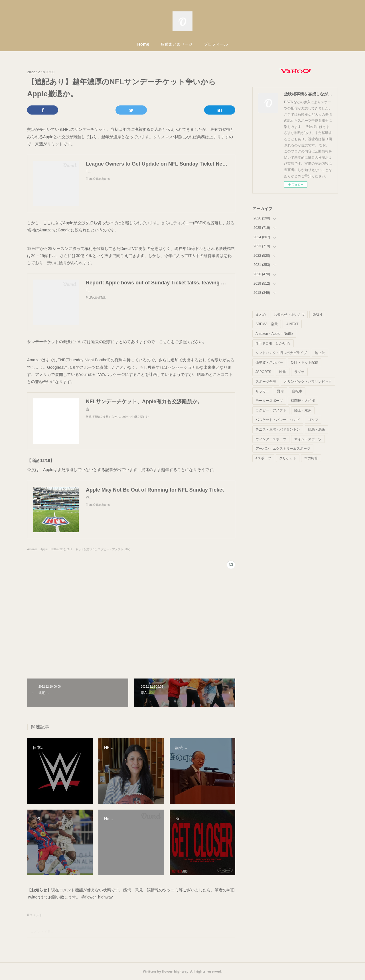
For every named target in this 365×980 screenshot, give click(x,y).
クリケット (288, 458)
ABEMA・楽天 (267, 324)
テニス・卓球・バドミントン (278, 429)
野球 (281, 391)
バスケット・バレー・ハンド (278, 420)
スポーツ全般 (266, 382)
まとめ (261, 315)
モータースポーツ (269, 401)
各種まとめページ (177, 44)
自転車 (297, 391)
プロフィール (216, 44)
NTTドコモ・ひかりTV (273, 343)
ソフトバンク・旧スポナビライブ (281, 353)
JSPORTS (263, 372)
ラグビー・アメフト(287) (114, 549)
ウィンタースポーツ (271, 439)
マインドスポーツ (308, 439)
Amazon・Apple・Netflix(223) (46, 549)
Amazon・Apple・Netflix (274, 334)
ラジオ (299, 372)
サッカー (262, 391)
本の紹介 (311, 458)
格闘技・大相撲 (303, 401)
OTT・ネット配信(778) (81, 549)
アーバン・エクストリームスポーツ (283, 449)
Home (143, 44)
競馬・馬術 (317, 429)
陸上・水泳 (303, 410)
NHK (283, 372)
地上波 (320, 353)
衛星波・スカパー (269, 362)
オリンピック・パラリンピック (308, 382)
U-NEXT (292, 324)
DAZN (317, 315)
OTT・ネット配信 (305, 362)
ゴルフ (313, 420)
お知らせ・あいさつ (289, 315)
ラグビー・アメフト (271, 410)
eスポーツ (263, 458)
